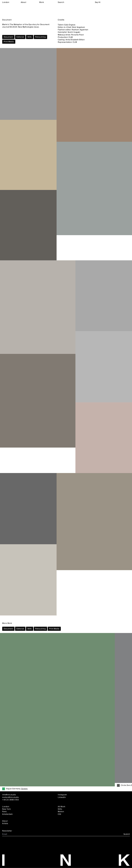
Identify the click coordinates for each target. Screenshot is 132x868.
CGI (60, 814)
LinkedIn (62, 797)
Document (8, 37)
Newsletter (7, 831)
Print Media (9, 42)
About (24, 2)
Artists (5, 823)
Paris (4, 812)
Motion (61, 812)
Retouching (40, 37)
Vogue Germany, (17, 789)
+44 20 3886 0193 (10, 800)
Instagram (62, 795)
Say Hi (98, 2)
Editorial (20, 37)
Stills (30, 37)
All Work (61, 807)
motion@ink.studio (11, 797)
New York (6, 809)
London (6, 2)
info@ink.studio (9, 795)
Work (42, 2)
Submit (127, 834)
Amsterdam (7, 814)
